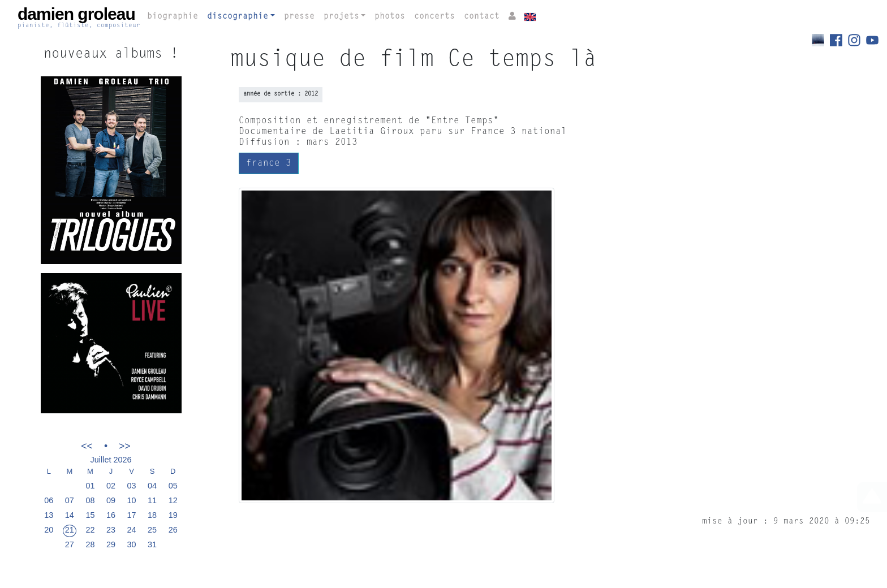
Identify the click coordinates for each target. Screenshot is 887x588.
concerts (434, 17)
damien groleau (79, 17)
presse (299, 17)
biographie (173, 17)
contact (482, 17)
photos (390, 17)
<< (87, 446)
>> (125, 446)
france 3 (269, 163)
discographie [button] (238, 17)
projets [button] (341, 17)
